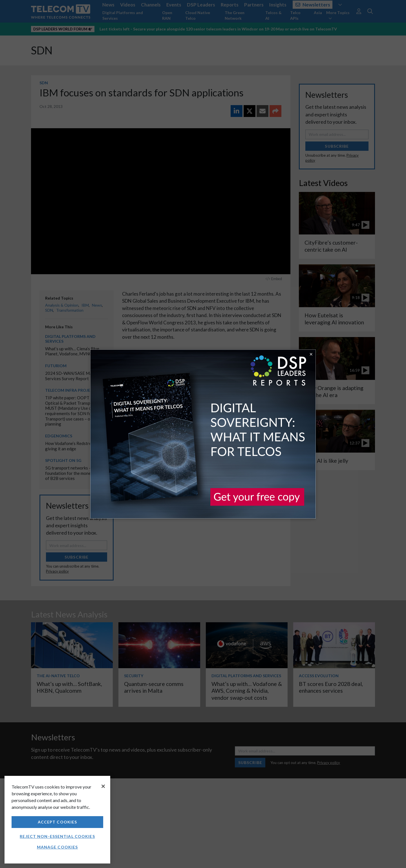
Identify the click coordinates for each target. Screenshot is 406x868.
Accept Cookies (58, 822)
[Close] (103, 786)
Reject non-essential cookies (57, 836)
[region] (57, 820)
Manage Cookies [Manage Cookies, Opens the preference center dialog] (58, 847)
